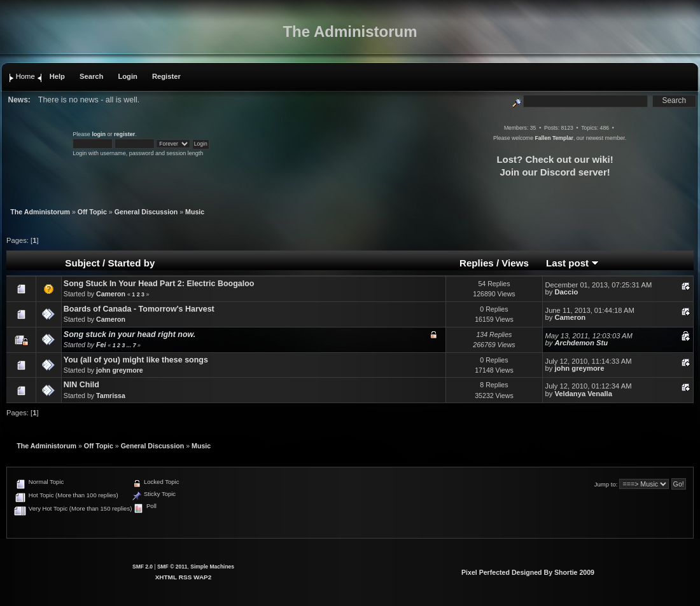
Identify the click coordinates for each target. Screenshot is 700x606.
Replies (477, 263)
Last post (572, 263)
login (99, 134)
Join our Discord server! (555, 172)
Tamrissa (111, 396)
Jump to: (606, 484)
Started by (131, 263)
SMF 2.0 (143, 567)
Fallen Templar (554, 138)
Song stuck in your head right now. (129, 334)
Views (515, 263)
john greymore (120, 370)
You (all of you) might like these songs (136, 360)
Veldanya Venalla (583, 394)
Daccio (566, 292)
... (130, 345)
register (124, 134)
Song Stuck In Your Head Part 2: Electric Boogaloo (159, 284)
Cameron (111, 294)
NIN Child (81, 385)
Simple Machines (212, 567)
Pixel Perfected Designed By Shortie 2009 (528, 572)
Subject (82, 263)
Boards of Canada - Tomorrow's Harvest (139, 309)
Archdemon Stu (581, 343)
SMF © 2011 (172, 567)
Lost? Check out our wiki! (555, 159)
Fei (101, 345)
